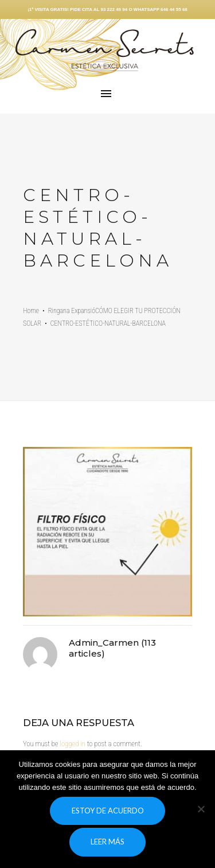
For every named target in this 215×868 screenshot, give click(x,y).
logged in (72, 744)
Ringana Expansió (72, 311)
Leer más (107, 842)
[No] (201, 809)
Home (31, 311)
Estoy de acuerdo (108, 811)
